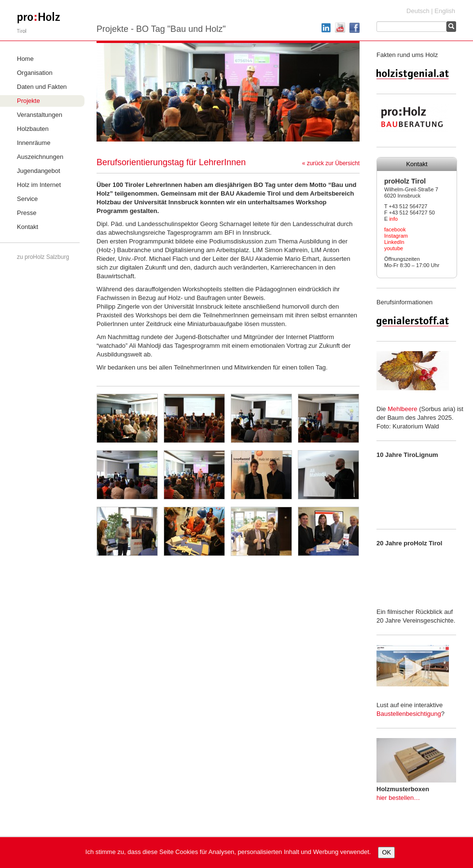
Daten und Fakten (42, 87)
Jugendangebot (39, 171)
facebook (395, 229)
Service (27, 199)
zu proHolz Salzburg (43, 257)
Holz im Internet (39, 185)
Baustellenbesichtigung (409, 714)
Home (25, 59)
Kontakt (28, 227)
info (393, 219)
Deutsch (418, 11)
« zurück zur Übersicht (331, 163)
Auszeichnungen (40, 157)
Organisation (35, 73)
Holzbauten (33, 129)
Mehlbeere (402, 409)
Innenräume (34, 143)
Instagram (396, 236)
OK (386, 852)
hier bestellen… (398, 798)
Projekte (28, 101)
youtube (394, 248)
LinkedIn (394, 242)
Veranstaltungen (40, 115)
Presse (27, 213)
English (445, 11)
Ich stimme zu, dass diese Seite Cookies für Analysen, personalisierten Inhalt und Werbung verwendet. (228, 852)
